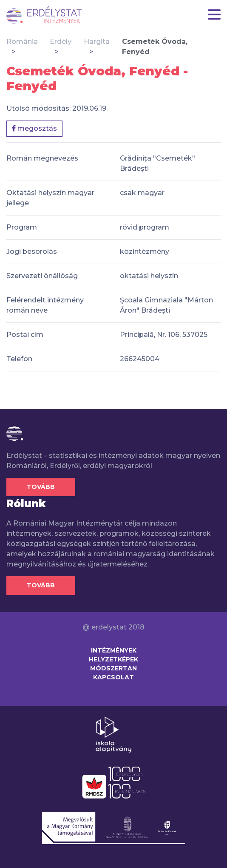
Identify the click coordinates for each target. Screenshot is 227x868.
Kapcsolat (113, 677)
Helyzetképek (113, 659)
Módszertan (113, 668)
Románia (22, 42)
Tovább (41, 487)
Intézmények (114, 650)
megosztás (34, 128)
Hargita (97, 42)
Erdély (61, 42)
